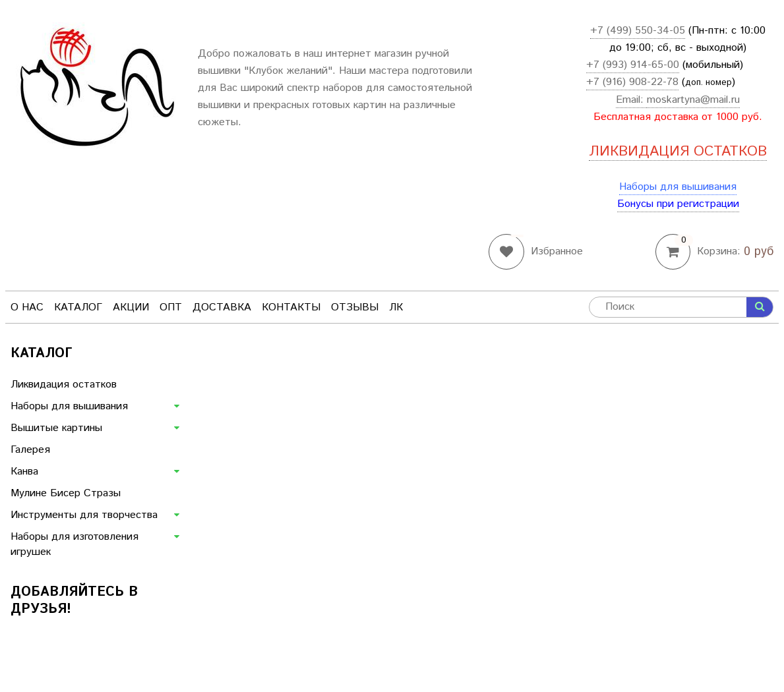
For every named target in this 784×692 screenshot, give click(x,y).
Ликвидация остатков (64, 385)
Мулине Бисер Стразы (66, 493)
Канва (24, 472)
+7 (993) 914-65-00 (633, 65)
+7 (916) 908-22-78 (632, 82)
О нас (27, 307)
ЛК (396, 307)
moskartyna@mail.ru (693, 100)
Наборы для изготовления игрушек (75, 544)
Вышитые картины (56, 428)
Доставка (222, 307)
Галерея (30, 450)
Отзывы (355, 307)
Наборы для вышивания (678, 187)
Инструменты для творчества (84, 515)
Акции (131, 307)
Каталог (78, 307)
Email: (631, 100)
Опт (171, 307)
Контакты (291, 307)
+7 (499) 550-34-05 (638, 31)
